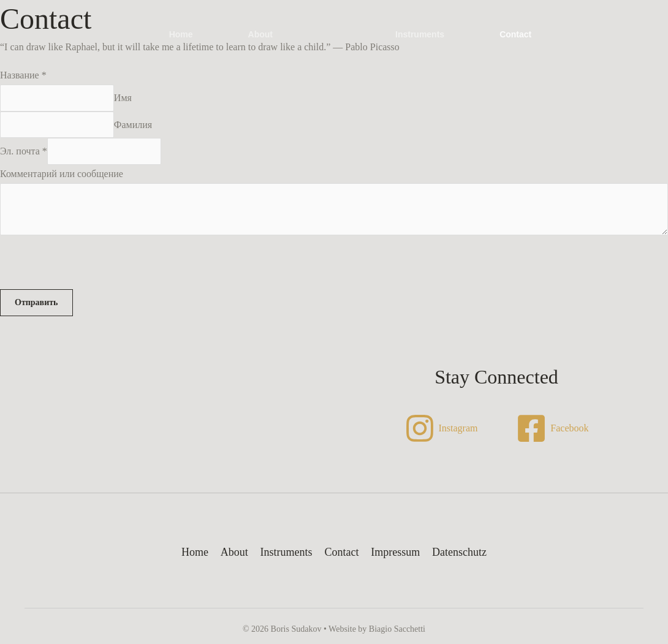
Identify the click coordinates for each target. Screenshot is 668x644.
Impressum (394, 553)
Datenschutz (457, 553)
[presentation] (93, 266)
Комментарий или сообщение (62, 174)
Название (23, 75)
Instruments (420, 34)
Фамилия (133, 125)
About (260, 34)
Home (181, 34)
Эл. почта (24, 152)
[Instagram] (441, 429)
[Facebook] (552, 429)
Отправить (36, 303)
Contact (515, 34)
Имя (123, 98)
